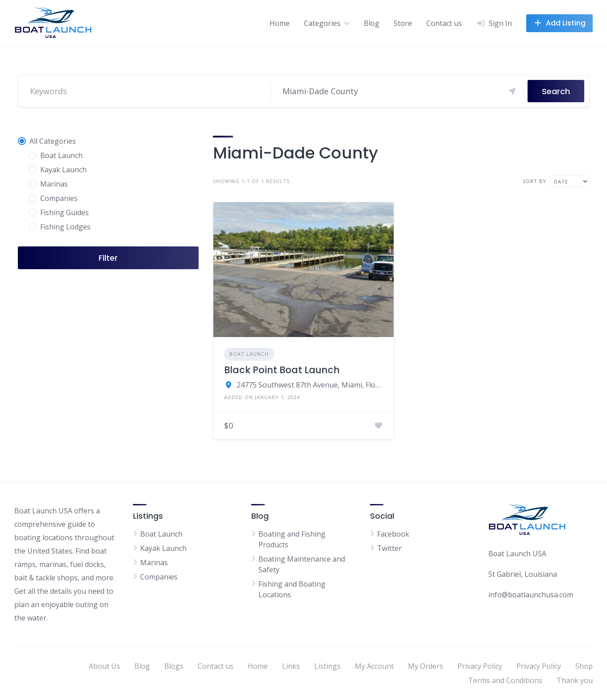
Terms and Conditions (505, 680)
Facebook (393, 534)
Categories (322, 23)
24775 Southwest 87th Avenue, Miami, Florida (310, 385)
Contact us (444, 23)
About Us (104, 666)
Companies (159, 577)
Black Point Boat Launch (282, 370)
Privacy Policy (480, 666)
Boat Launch (249, 354)
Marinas (154, 562)
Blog (372, 23)
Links (291, 666)
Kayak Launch (163, 548)
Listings (327, 666)
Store (403, 23)
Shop (584, 666)
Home (280, 23)
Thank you (575, 680)
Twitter (389, 548)
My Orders (426, 666)
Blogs (174, 666)
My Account (374, 666)
